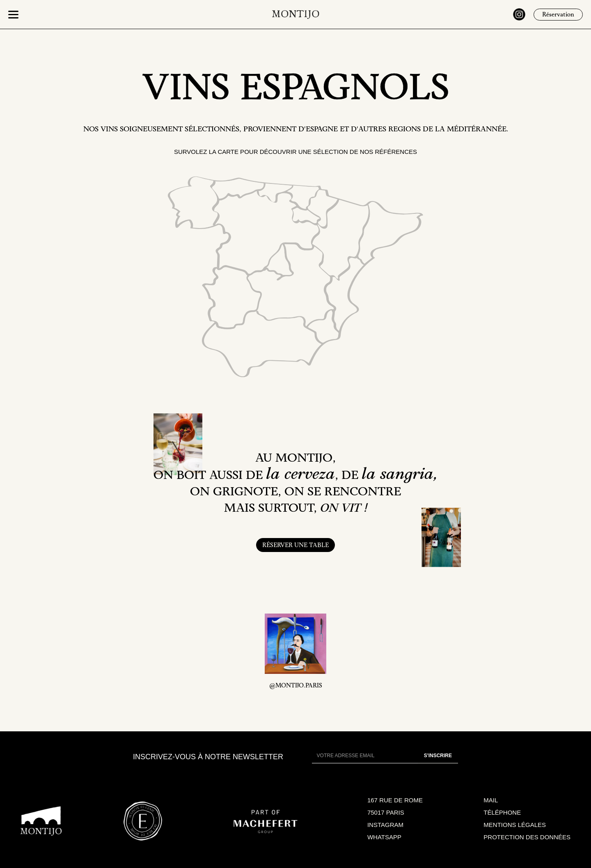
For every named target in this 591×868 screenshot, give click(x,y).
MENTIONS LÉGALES (515, 825)
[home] (296, 14)
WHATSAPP (384, 837)
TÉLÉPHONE (502, 812)
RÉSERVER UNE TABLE (295, 546)
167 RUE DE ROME (395, 800)
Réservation (558, 15)
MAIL (491, 800)
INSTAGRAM (385, 825)
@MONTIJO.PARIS (296, 686)
